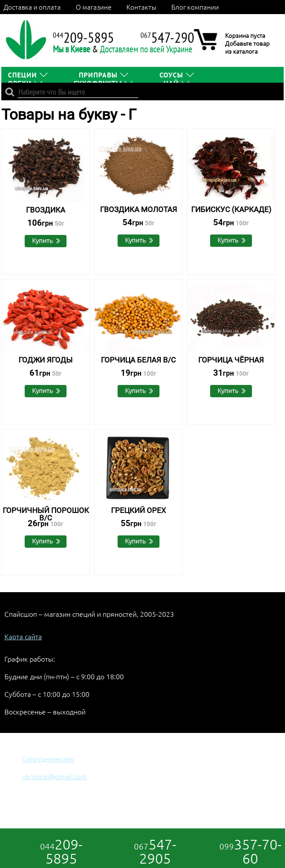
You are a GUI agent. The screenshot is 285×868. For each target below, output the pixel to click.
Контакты (141, 7)
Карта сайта (23, 636)
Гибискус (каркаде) (231, 209)
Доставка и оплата (32, 7)
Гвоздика (46, 210)
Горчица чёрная (231, 360)
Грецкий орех (139, 510)
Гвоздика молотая (139, 209)
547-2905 (155, 851)
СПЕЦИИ (22, 75)
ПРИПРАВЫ (98, 75)
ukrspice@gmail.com (54, 776)
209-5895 (61, 851)
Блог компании (195, 7)
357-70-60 (250, 851)
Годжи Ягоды (46, 360)
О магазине (94, 7)
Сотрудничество (48, 758)
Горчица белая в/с (138, 360)
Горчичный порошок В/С (46, 514)
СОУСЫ (171, 75)
